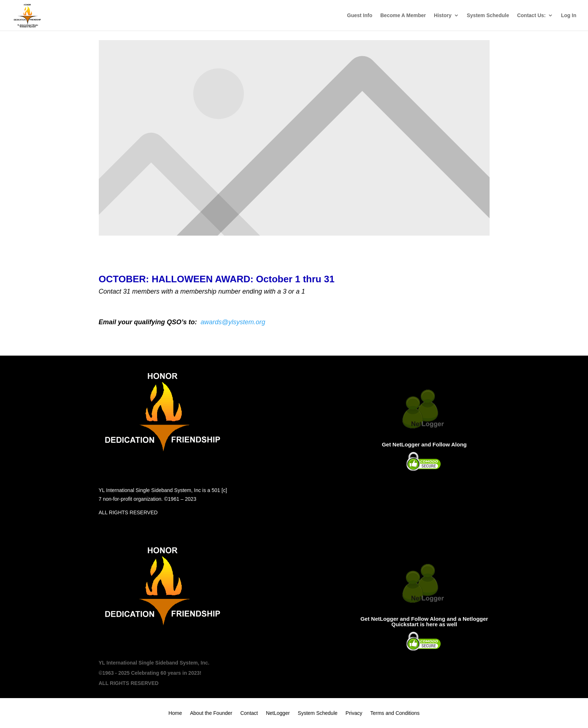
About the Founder (211, 713)
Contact (249, 713)
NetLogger (278, 713)
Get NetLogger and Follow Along (424, 444)
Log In (569, 16)
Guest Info (360, 16)
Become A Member (403, 16)
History (443, 16)
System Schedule (488, 16)
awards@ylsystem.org (233, 322)
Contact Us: (531, 16)
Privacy (354, 713)
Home (175, 713)
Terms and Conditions (395, 713)
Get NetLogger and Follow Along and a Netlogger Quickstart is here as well (424, 621)
